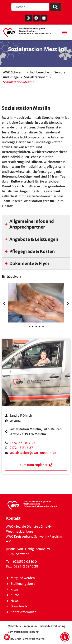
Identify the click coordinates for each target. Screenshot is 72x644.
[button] (65, 32)
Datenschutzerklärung (52, 626)
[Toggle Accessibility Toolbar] (65, 637)
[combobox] (30, 7)
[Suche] (55, 7)
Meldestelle (15, 626)
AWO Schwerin (14, 72)
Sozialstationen (36, 77)
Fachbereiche (39, 72)
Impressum (30, 626)
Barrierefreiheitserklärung (23, 632)
